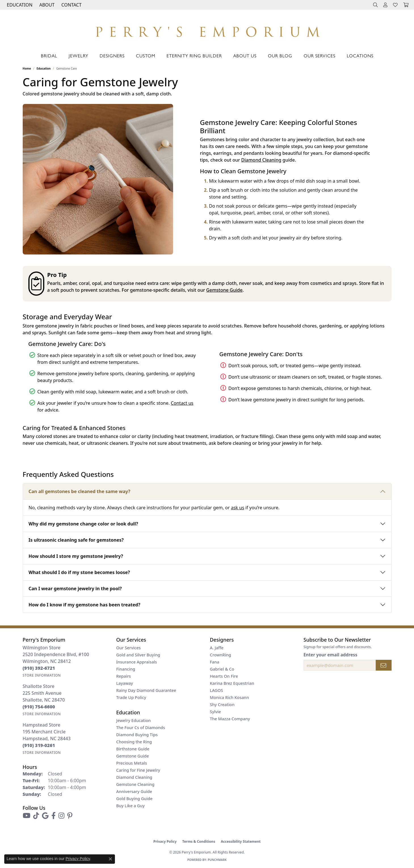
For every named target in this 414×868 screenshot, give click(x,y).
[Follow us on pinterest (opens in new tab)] (70, 816)
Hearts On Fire (224, 676)
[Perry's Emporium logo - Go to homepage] (207, 30)
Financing (126, 669)
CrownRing (221, 655)
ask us (238, 508)
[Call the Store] (39, 668)
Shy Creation (222, 705)
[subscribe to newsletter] (384, 665)
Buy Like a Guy (131, 806)
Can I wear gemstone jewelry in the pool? (75, 589)
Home (27, 68)
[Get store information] (42, 675)
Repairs (124, 676)
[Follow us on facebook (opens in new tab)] (53, 816)
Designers (112, 56)
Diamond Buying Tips (137, 735)
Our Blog (280, 56)
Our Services (320, 56)
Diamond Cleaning (261, 160)
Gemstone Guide (224, 290)
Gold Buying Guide (135, 799)
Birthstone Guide (133, 749)
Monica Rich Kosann (230, 697)
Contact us (182, 403)
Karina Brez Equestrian (232, 683)
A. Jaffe (217, 648)
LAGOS (217, 690)
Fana (215, 662)
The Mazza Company (230, 719)
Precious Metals (132, 763)
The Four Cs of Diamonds (141, 728)
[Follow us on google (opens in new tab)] (45, 816)
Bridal (49, 56)
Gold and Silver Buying (138, 655)
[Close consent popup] (110, 859)
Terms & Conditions (199, 841)
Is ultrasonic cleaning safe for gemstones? (76, 540)
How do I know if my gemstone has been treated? (85, 605)
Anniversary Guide (134, 791)
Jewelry (78, 56)
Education (44, 68)
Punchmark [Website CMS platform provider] (217, 860)
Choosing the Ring (134, 742)
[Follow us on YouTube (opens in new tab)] (27, 816)
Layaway (125, 683)
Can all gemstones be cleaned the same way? (80, 491)
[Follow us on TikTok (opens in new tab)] (36, 816)
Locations (360, 56)
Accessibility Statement (241, 841)
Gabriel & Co (222, 669)
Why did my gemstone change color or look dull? (83, 524)
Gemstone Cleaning (135, 784)
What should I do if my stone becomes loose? (79, 572)
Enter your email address (331, 655)
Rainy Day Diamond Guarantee (146, 690)
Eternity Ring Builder (194, 56)
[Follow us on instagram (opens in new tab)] (61, 816)
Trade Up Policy (131, 697)
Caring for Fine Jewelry (138, 770)
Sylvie (216, 712)
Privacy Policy (165, 841)
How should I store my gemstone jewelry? (76, 556)
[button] (19, 5)
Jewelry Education (134, 720)
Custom (146, 56)
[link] (71, 5)
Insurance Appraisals (137, 662)
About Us (245, 56)
